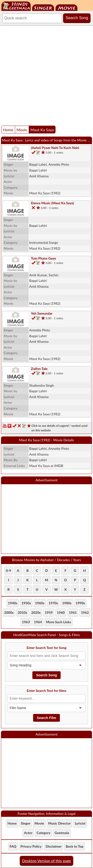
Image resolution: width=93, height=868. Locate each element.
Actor (28, 833)
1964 (38, 622)
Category (43, 833)
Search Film (46, 718)
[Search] (32, 18)
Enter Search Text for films (47, 691)
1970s (53, 603)
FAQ (13, 846)
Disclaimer (54, 846)
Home (8, 130)
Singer (43, 8)
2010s (23, 612)
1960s (40, 603)
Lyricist (80, 823)
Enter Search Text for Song (46, 648)
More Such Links (59, 622)
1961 (73, 612)
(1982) (45, 193)
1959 (49, 612)
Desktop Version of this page (47, 861)
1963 (26, 622)
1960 (61, 612)
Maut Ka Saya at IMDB (46, 466)
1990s (80, 603)
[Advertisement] (46, 74)
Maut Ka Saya (42, 130)
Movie (66, 8)
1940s (13, 603)
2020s (36, 612)
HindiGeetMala (16, 6)
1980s (67, 603)
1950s (26, 603)
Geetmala (62, 833)
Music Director (60, 823)
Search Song (77, 18)
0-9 (8, 570)
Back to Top (75, 846)
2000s (9, 612)
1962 (85, 612)
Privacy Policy (31, 846)
